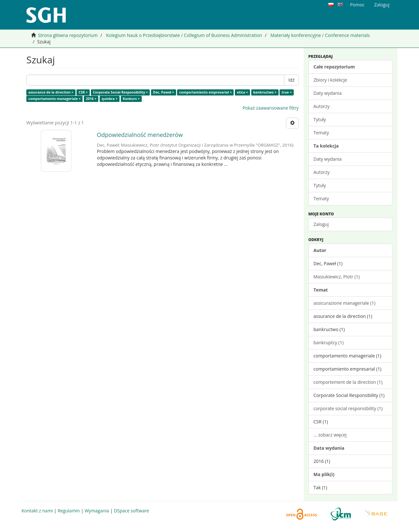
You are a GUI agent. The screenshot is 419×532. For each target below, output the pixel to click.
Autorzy (322, 106)
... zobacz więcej (330, 435)
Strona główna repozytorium (68, 35)
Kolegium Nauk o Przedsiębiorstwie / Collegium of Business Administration (184, 35)
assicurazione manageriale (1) (345, 303)
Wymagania (97, 511)
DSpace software (131, 511)
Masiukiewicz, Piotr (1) (337, 277)
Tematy (321, 133)
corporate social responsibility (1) (348, 408)
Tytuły (320, 119)
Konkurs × (131, 99)
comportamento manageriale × (54, 99)
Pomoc (357, 5)
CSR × (83, 92)
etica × (242, 92)
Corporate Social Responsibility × (120, 92)
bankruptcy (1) (329, 343)
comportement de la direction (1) (348, 382)
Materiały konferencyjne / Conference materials (320, 35)
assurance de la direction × (51, 92)
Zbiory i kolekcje (330, 80)
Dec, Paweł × (163, 92)
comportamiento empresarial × (205, 92)
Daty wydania (328, 93)
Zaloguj (321, 224)
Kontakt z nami (37, 511)
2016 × (91, 99)
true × (287, 92)
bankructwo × (265, 92)
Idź (291, 80)
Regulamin (69, 511)
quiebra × (109, 99)
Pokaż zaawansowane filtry (271, 108)
